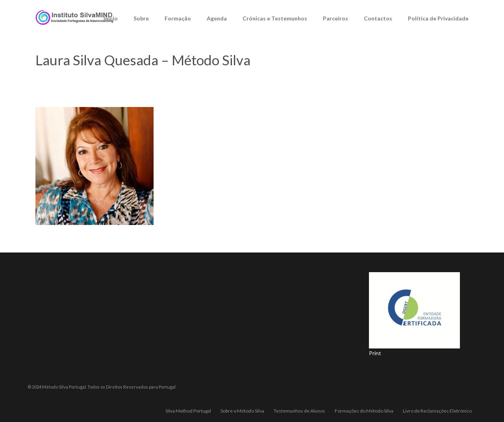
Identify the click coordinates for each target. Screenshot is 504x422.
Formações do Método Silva (364, 411)
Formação (178, 18)
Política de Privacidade (438, 18)
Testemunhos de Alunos (299, 411)
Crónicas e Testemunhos (275, 18)
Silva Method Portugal (188, 411)
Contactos (378, 18)
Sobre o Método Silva (337, 80)
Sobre (141, 18)
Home (297, 80)
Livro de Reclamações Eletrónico (437, 411)
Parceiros (335, 18)
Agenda (217, 18)
